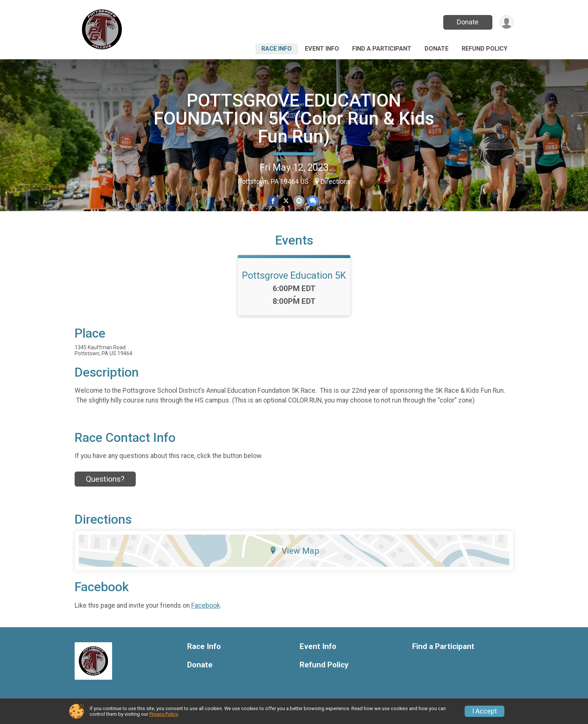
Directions (336, 182)
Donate (468, 22)
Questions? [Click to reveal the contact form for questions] (105, 479)
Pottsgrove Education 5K (294, 275)
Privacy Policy (163, 714)
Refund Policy (484, 49)
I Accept (484, 711)
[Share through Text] (313, 201)
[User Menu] (506, 22)
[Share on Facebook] (273, 201)
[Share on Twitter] (286, 201)
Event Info (322, 49)
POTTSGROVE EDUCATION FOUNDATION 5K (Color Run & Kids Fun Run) (294, 118)
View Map (294, 551)
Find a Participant (382, 49)
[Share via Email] (299, 201)
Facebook (206, 605)
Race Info (277, 49)
